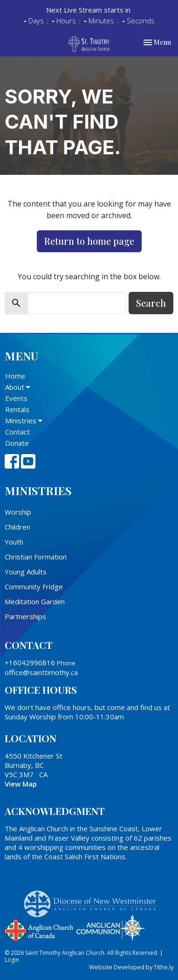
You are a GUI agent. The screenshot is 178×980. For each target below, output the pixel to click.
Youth (14, 542)
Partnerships (25, 616)
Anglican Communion (111, 928)
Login (12, 960)
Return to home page (89, 241)
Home (15, 376)
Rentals (17, 409)
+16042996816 (30, 663)
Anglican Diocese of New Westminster (93, 899)
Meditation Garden (35, 601)
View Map (21, 784)
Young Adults (26, 572)
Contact (17, 432)
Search (151, 303)
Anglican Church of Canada (39, 929)
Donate (17, 443)
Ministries (24, 421)
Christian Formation (36, 557)
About (18, 387)
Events (16, 398)
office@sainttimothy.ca (41, 672)
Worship (18, 512)
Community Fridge (34, 587)
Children (17, 527)
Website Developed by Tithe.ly (131, 967)
